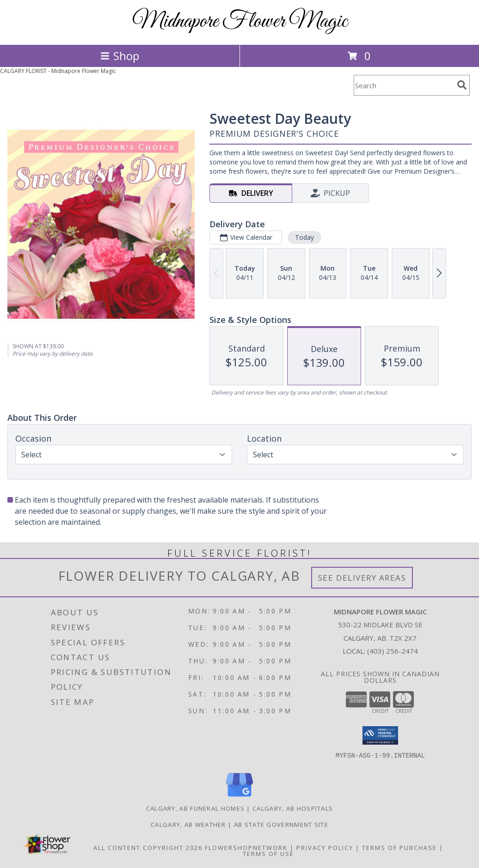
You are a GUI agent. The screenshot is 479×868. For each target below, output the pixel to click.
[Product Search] (404, 85)
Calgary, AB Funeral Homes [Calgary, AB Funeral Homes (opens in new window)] (196, 808)
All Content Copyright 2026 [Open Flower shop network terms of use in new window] (148, 848)
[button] (380, 735)
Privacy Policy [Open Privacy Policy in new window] (325, 848)
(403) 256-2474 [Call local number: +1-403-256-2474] (393, 651)
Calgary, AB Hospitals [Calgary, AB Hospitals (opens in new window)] (293, 808)
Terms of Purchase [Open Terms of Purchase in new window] (399, 848)
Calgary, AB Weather (188, 825)
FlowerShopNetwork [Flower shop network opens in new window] (246, 848)
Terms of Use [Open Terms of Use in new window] (268, 854)
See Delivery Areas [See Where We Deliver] (362, 578)
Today (304, 237)
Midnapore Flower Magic (240, 21)
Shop (120, 56)
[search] (462, 85)
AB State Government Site (281, 825)
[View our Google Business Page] (239, 797)
